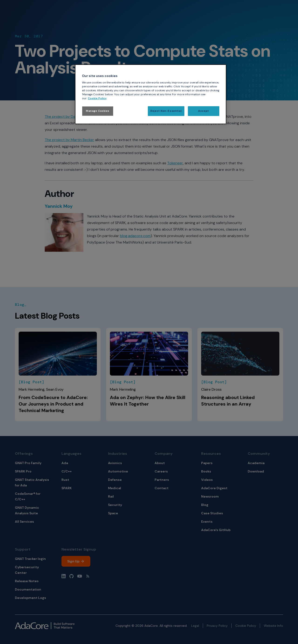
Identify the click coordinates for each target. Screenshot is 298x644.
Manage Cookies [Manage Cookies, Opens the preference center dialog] (98, 111)
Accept (203, 111)
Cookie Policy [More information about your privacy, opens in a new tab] (97, 98)
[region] (151, 94)
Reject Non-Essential (166, 111)
